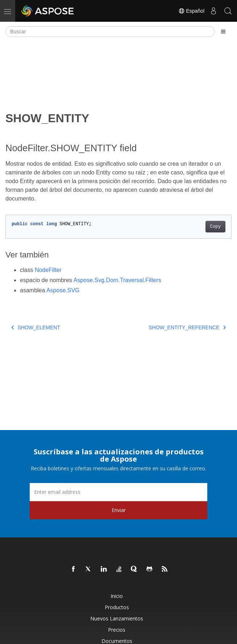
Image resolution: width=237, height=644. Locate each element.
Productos (117, 607)
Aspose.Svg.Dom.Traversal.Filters (117, 280)
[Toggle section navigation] (223, 32)
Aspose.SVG (63, 290)
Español (191, 11)
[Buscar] (110, 32)
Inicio (117, 596)
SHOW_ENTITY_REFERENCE (187, 327)
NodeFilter (48, 270)
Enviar (119, 510)
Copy (215, 227)
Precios (117, 630)
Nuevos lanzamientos (117, 618)
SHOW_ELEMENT (36, 327)
